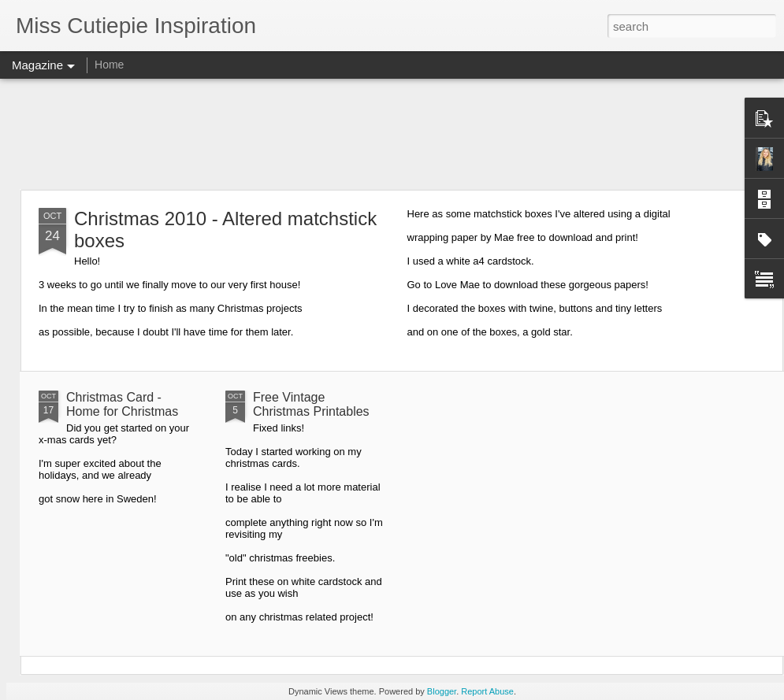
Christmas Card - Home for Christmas (122, 404)
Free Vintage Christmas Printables (311, 404)
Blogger (442, 691)
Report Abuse (487, 691)
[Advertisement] (392, 134)
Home (109, 65)
